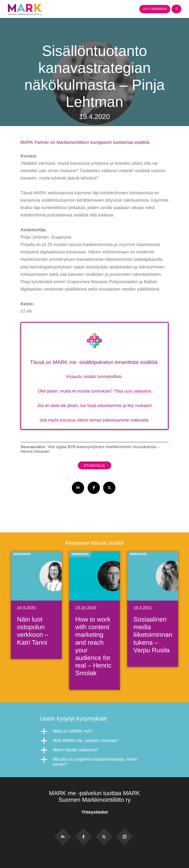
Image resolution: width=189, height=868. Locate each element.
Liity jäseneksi (155, 9)
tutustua (68, 420)
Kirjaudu (74, 377)
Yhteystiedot (94, 812)
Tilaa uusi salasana (132, 391)
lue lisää (88, 406)
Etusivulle (94, 465)
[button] (94, 731)
